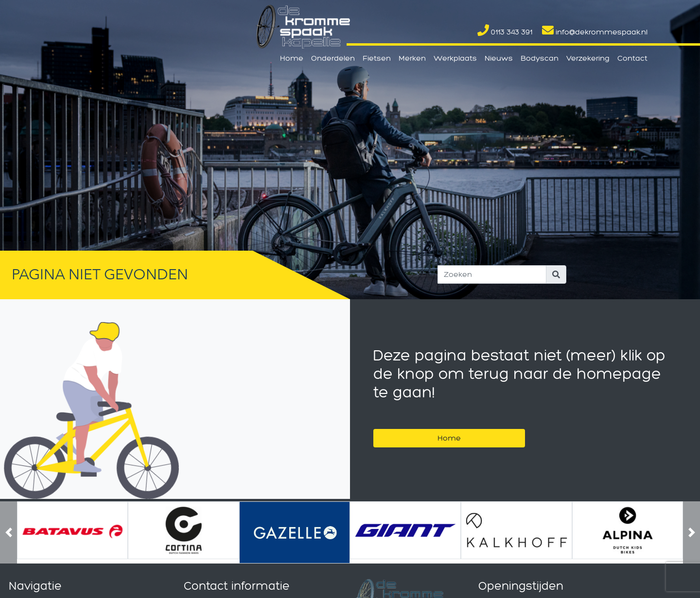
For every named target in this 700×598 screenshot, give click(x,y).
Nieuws (499, 58)
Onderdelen (333, 58)
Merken (412, 58)
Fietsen (377, 58)
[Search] (492, 274)
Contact (632, 58)
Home (292, 58)
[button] (9, 532)
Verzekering (588, 58)
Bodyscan (540, 58)
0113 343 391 (505, 32)
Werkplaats (455, 58)
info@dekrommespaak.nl (595, 32)
